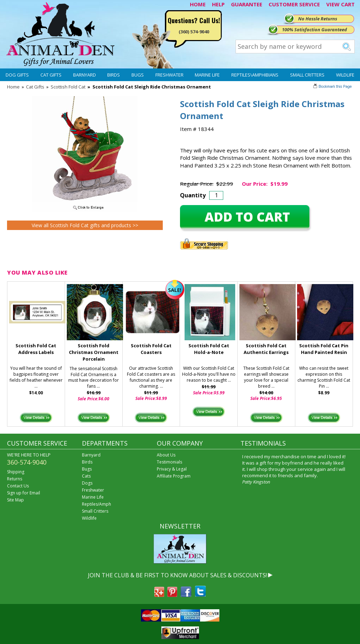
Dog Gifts (17, 75)
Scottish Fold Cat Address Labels (36, 349)
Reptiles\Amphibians (255, 75)
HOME (198, 4)
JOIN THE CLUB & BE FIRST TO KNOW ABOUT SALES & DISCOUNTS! (177, 575)
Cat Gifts (51, 75)
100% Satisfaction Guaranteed (314, 29)
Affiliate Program (174, 476)
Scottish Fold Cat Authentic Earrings (266, 349)
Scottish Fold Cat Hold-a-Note (209, 349)
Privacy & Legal (172, 469)
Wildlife (345, 75)
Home (13, 87)
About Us (166, 455)
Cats (86, 476)
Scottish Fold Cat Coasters (151, 349)
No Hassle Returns (318, 19)
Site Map (15, 500)
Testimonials (169, 462)
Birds (114, 75)
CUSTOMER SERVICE (294, 4)
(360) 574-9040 (194, 32)
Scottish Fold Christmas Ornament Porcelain (94, 352)
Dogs (87, 483)
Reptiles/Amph (97, 504)
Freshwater (169, 75)
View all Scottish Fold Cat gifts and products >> (85, 225)
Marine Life (207, 75)
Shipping (16, 472)
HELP (218, 4)
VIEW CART (340, 4)
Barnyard (85, 75)
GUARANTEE (247, 4)
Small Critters (307, 75)
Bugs (138, 75)
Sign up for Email (24, 493)
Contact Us (18, 486)
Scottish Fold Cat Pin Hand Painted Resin (324, 349)
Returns (15, 479)
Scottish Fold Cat (68, 87)
